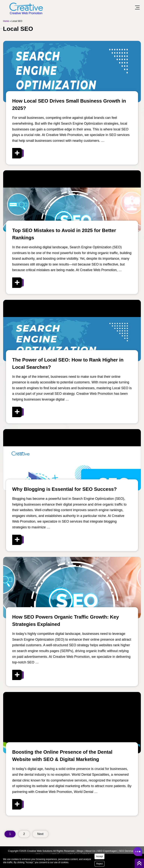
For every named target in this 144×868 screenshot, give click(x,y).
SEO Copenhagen (107, 851)
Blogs (80, 851)
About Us (90, 851)
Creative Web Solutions (40, 851)
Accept (99, 856)
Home (6, 21)
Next (40, 834)
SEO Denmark (127, 851)
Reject (99, 864)
